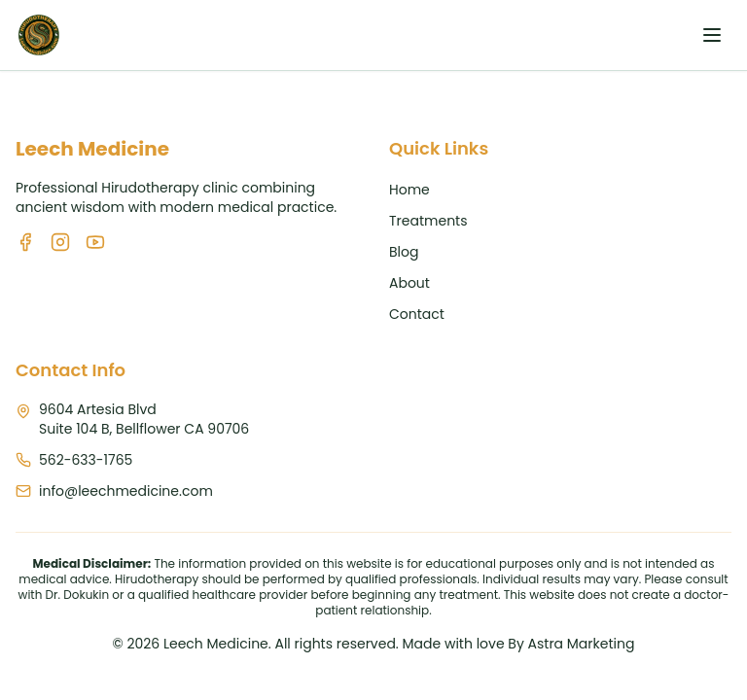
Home (409, 190)
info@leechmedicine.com (126, 491)
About (409, 283)
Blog (404, 252)
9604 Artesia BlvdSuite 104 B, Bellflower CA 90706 (144, 419)
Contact (417, 314)
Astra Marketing (582, 644)
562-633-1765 (86, 460)
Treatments (428, 221)
